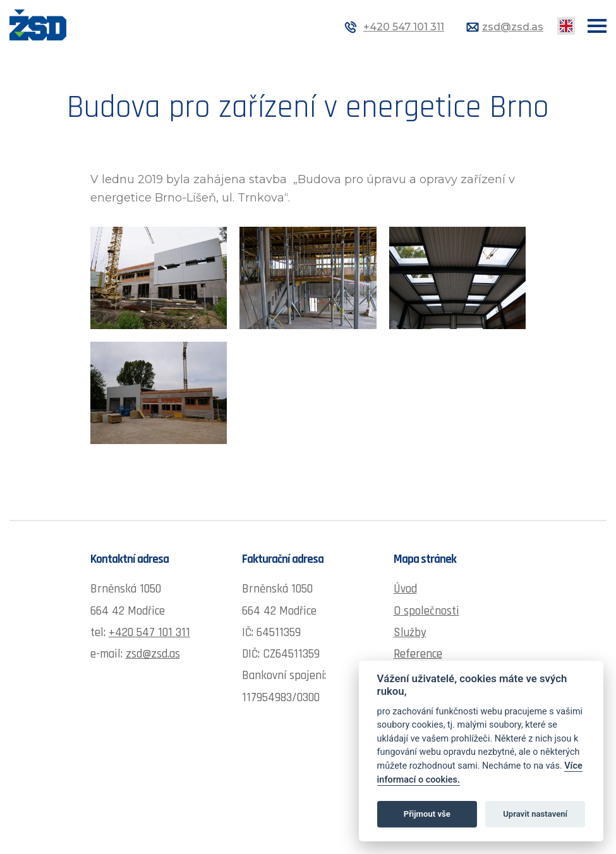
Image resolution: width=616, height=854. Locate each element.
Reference (418, 654)
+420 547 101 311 (404, 27)
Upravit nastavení (535, 814)
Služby (410, 633)
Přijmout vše (427, 814)
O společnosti (426, 611)
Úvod (405, 589)
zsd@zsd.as (513, 27)
